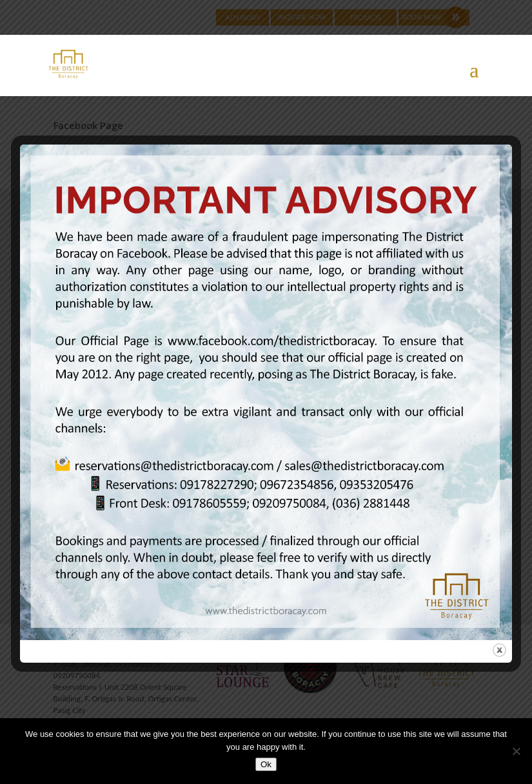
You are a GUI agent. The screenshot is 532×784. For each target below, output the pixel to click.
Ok (266, 764)
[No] (516, 751)
